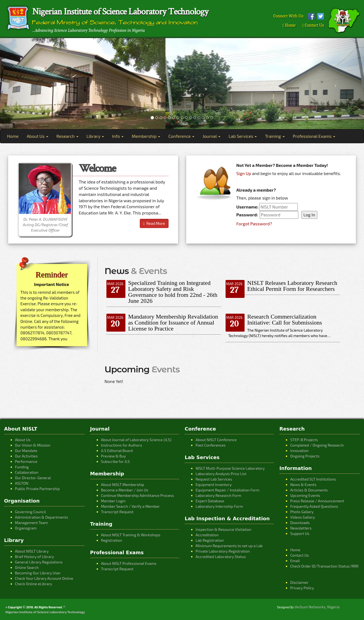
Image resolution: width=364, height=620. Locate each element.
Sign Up (244, 173)
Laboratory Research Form (218, 495)
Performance (26, 461)
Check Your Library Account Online (44, 578)
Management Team (31, 523)
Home (289, 25)
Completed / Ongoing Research (317, 445)
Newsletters (301, 528)
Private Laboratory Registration (223, 551)
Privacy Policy (302, 588)
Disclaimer (299, 582)
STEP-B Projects (304, 440)
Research (67, 136)
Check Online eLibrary (34, 584)
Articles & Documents (309, 490)
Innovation (299, 451)
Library (95, 136)
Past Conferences (211, 445)
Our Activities (26, 456)
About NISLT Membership (123, 485)
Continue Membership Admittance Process (137, 495)
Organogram (26, 528)
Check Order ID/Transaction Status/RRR (324, 566)
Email (295, 561)
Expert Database (210, 501)
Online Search (27, 567)
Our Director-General (33, 478)
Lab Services (243, 136)
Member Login (113, 501)
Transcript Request (117, 512)
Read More (154, 223)
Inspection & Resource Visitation (223, 529)
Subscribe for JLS (115, 461)
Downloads (300, 523)
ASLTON (22, 483)
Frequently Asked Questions (314, 506)
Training (275, 136)
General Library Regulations (39, 562)
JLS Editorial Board (117, 451)
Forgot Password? (254, 224)
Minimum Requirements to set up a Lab (229, 546)
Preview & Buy (113, 456)
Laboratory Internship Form (219, 506)
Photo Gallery (302, 512)
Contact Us (313, 25)
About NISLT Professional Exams (129, 563)
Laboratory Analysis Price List (221, 474)
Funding (22, 467)
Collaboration (27, 472)
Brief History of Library (34, 557)
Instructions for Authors (122, 445)
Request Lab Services (214, 479)
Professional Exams (314, 136)
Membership (146, 136)
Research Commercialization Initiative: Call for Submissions (285, 320)
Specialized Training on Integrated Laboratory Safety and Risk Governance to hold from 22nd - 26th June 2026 (173, 292)
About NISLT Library (32, 551)
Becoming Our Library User (38, 573)
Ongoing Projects (305, 456)
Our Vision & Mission (33, 445)
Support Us (300, 533)
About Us (37, 136)
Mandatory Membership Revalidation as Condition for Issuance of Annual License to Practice (173, 323)
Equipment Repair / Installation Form (227, 490)
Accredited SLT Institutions (313, 479)
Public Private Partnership (37, 489)
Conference (181, 136)
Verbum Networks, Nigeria (317, 607)
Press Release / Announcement (317, 501)
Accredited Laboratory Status (221, 557)
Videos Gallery (303, 517)
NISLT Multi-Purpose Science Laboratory (230, 468)
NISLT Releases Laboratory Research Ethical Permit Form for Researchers (292, 286)
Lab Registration (210, 540)
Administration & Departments (42, 517)
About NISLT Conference (216, 440)
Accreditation (207, 535)
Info (118, 136)
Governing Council (30, 512)
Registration (112, 540)
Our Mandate (26, 451)
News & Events (303, 485)
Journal (211, 136)
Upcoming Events (305, 495)
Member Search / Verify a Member (130, 506)
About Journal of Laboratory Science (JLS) (136, 440)
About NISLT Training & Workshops (131, 535)
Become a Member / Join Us (125, 490)
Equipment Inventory (213, 485)
